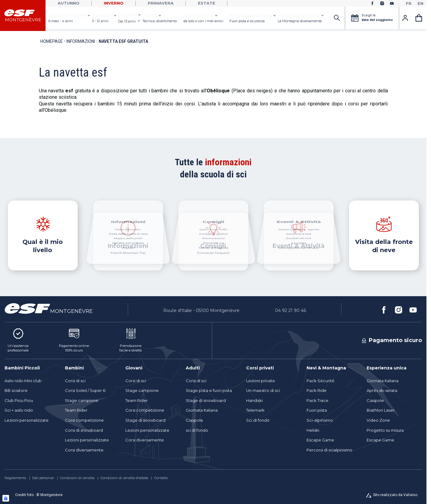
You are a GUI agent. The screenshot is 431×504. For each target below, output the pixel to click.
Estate (207, 3)
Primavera (161, 3)
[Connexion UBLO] (6, 498)
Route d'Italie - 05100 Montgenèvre (201, 310)
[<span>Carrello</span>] (419, 18)
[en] (421, 3)
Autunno (69, 3)
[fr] (409, 3)
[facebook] (372, 3)
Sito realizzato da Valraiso (395, 495)
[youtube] (392, 3)
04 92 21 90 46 (290, 310)
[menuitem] (32, 368)
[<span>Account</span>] (405, 18)
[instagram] (382, 3)
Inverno (114, 3)
